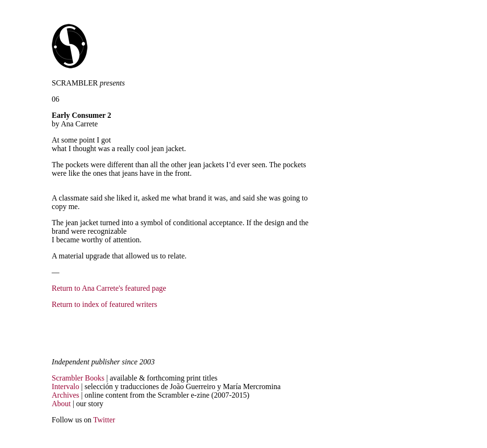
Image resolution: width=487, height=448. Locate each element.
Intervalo (66, 386)
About (61, 404)
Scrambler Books (78, 378)
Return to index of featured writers (105, 304)
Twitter (104, 420)
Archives (66, 395)
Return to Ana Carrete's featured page (109, 288)
